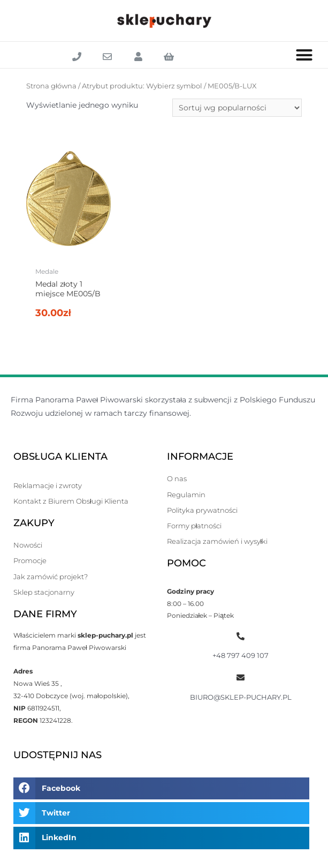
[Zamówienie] (237, 108)
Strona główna (51, 86)
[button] (304, 55)
